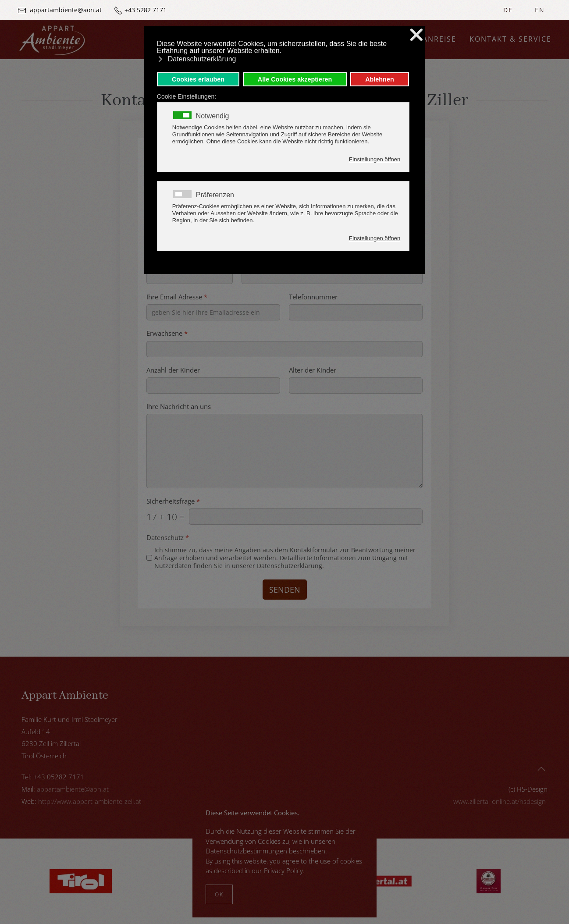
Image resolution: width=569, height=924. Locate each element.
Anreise (439, 39)
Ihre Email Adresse (177, 297)
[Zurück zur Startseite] (52, 39)
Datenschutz (168, 538)
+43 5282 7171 (146, 10)
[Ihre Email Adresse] (213, 313)
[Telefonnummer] (356, 313)
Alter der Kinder (313, 370)
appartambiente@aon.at (66, 10)
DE (508, 10)
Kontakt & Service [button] (510, 39)
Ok (219, 894)
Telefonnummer (313, 297)
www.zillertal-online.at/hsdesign (500, 801)
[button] (541, 769)
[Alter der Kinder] (356, 386)
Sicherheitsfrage (173, 501)
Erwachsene (167, 334)
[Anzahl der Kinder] (213, 386)
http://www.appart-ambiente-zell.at (90, 801)
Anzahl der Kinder (173, 370)
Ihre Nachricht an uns (179, 407)
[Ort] (332, 276)
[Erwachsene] (284, 349)
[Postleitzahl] (190, 276)
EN (540, 10)
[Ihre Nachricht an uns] (284, 451)
